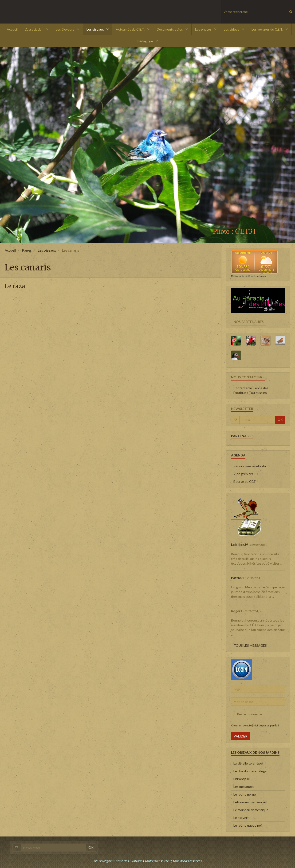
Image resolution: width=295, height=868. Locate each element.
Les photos (204, 29)
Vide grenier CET (246, 474)
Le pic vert (241, 818)
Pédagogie (146, 41)
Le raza (15, 286)
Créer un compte (241, 725)
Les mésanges (244, 787)
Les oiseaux (95, 29)
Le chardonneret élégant (252, 771)
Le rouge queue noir (248, 825)
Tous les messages (250, 645)
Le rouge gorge (245, 794)
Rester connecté (246, 714)
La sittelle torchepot (248, 763)
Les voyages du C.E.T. (268, 29)
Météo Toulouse (239, 276)
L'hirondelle (242, 779)
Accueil (12, 29)
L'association (35, 29)
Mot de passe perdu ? (266, 725)
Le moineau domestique (251, 810)
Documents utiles (170, 29)
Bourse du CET (245, 482)
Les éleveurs (65, 29)
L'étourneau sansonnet (250, 802)
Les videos (232, 29)
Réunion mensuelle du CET (253, 466)
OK (280, 420)
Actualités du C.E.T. (131, 29)
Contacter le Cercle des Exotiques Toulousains (251, 390)
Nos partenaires (249, 322)
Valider (240, 736)
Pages (27, 250)
